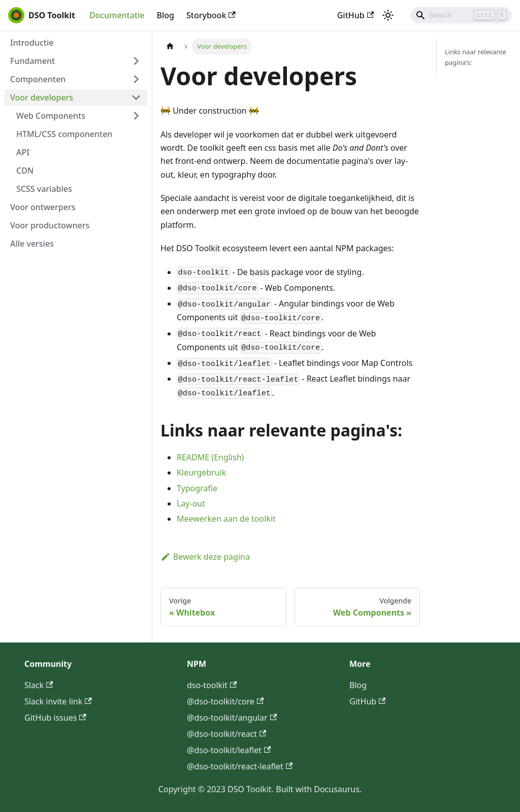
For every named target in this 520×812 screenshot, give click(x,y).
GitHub (355, 15)
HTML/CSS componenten (64, 134)
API (23, 152)
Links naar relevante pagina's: (476, 57)
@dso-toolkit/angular (232, 718)
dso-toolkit (212, 685)
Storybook (211, 15)
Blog (166, 15)
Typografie (197, 488)
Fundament (32, 61)
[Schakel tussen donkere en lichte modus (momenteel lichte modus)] (388, 15)
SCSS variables (44, 189)
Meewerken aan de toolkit (226, 519)
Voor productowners (50, 225)
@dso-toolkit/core (225, 701)
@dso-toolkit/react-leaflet (240, 766)
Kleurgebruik (201, 472)
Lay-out (191, 503)
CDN (25, 171)
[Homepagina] (170, 46)
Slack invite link (58, 701)
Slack (39, 685)
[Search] (461, 15)
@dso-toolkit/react (226, 734)
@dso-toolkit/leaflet (229, 750)
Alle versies (32, 244)
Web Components (51, 116)
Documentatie (117, 15)
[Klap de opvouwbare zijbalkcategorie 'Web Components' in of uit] (136, 116)
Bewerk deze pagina (205, 557)
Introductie (32, 43)
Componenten (38, 79)
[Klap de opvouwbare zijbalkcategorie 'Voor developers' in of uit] (136, 97)
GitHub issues (55, 718)
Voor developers (42, 97)
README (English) (210, 457)
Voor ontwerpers (43, 207)
